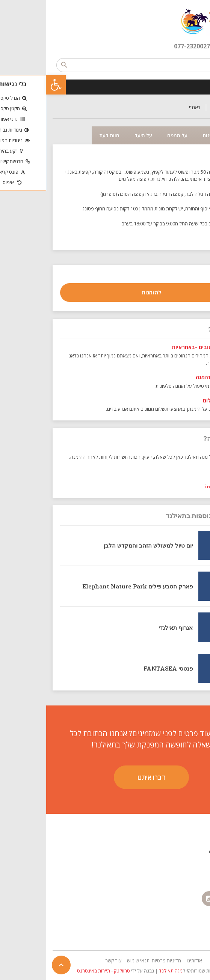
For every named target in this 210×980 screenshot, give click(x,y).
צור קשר (67, 960)
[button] (10, 85)
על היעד (97, 135)
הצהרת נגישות (190, 930)
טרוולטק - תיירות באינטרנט (57, 971)
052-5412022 (182, 471)
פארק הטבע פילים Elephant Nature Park (91, 586)
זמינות (163, 135)
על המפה (131, 135)
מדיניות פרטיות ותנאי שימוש (108, 960)
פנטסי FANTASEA (122, 668)
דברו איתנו (105, 777)
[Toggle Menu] (200, 87)
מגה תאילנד (125, 971)
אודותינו (148, 960)
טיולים (171, 107)
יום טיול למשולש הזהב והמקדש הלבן (102, 545)
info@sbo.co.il (178, 486)
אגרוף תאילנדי (129, 627)
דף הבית (196, 107)
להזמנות (105, 292)
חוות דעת (63, 135)
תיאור (190, 135)
